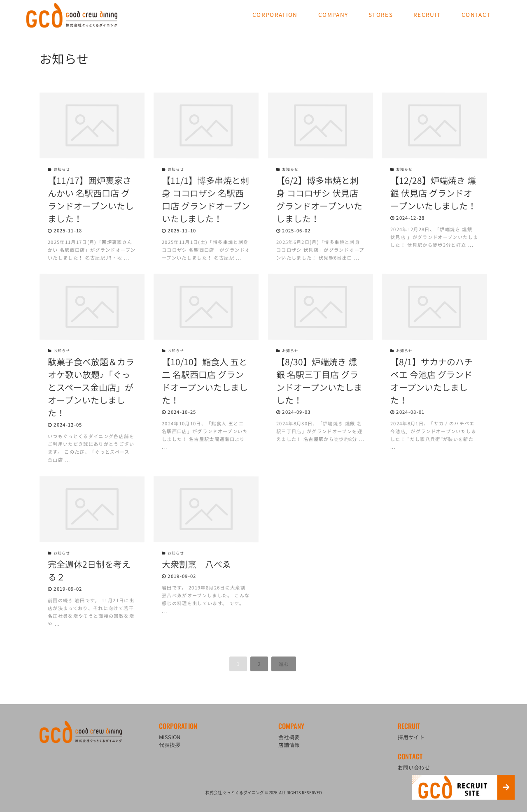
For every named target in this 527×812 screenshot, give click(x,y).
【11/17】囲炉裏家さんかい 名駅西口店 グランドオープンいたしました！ (91, 200)
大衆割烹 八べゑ (196, 564)
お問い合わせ (414, 767)
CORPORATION (275, 14)
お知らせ (59, 169)
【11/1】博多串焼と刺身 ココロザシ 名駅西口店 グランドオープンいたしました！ (206, 200)
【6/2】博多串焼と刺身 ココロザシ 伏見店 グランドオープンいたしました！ (319, 200)
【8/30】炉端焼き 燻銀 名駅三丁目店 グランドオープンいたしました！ (319, 381)
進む (283, 664)
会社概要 (289, 737)
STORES (381, 14)
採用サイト (411, 737)
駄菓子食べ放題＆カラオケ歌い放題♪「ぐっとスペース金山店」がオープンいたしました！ (91, 387)
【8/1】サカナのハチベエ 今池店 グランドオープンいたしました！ (431, 381)
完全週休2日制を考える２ (89, 571)
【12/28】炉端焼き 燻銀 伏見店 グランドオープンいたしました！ (433, 193)
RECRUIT (427, 14)
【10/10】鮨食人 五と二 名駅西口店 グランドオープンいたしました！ (205, 381)
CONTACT (476, 14)
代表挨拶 (170, 745)
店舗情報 (289, 745)
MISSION (170, 737)
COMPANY (333, 14)
